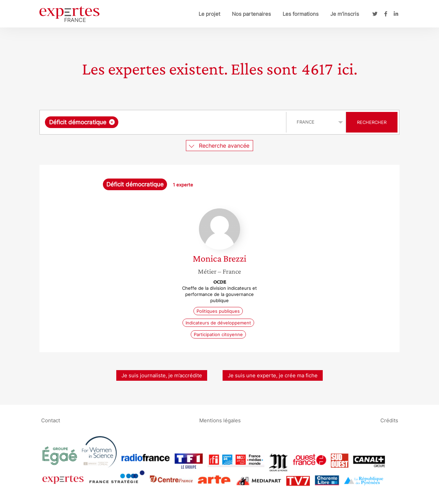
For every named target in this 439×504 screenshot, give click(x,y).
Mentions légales (220, 420)
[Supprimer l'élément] (112, 122)
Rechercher (372, 122)
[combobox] (164, 122)
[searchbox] (191, 122)
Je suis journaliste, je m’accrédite (162, 375)
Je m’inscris (345, 14)
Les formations (301, 14)
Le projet (209, 14)
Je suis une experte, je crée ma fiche (273, 375)
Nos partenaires (251, 14)
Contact (51, 420)
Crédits (389, 420)
